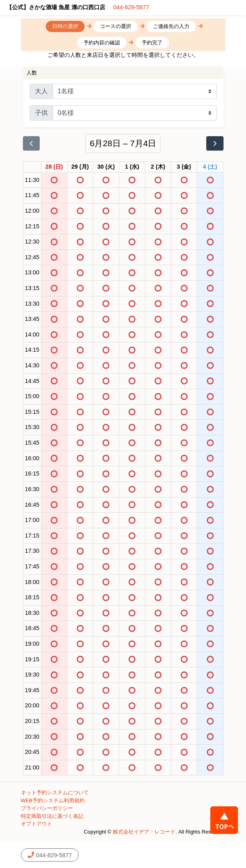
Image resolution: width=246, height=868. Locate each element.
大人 (41, 91)
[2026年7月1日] (132, 167)
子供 (41, 113)
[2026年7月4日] (210, 167)
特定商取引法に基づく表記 (52, 816)
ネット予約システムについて (55, 792)
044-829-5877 (131, 7)
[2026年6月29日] (80, 167)
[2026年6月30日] (106, 167)
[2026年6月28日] (54, 167)
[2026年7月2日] (158, 167)
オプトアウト (37, 824)
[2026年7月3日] (184, 167)
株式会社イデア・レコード (144, 832)
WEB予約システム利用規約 (53, 801)
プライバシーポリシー (47, 808)
